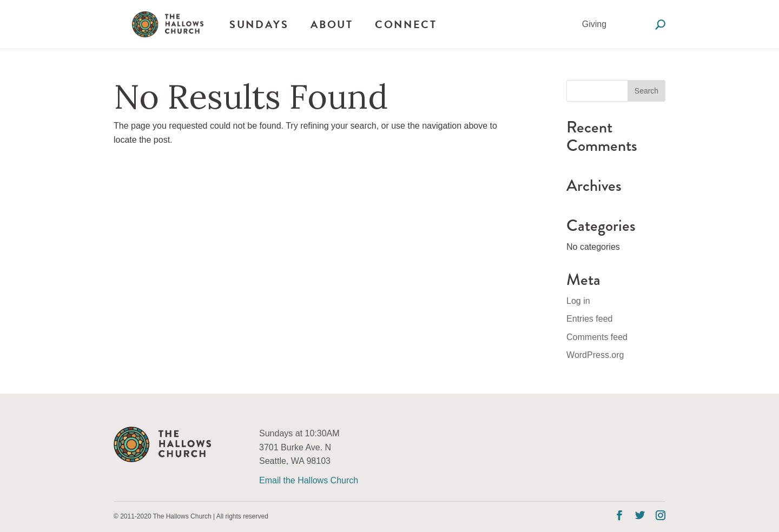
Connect (406, 24)
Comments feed (597, 337)
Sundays (259, 24)
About (332, 24)
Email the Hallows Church (309, 480)
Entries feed (589, 319)
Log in (578, 301)
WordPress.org (595, 355)
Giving (594, 24)
